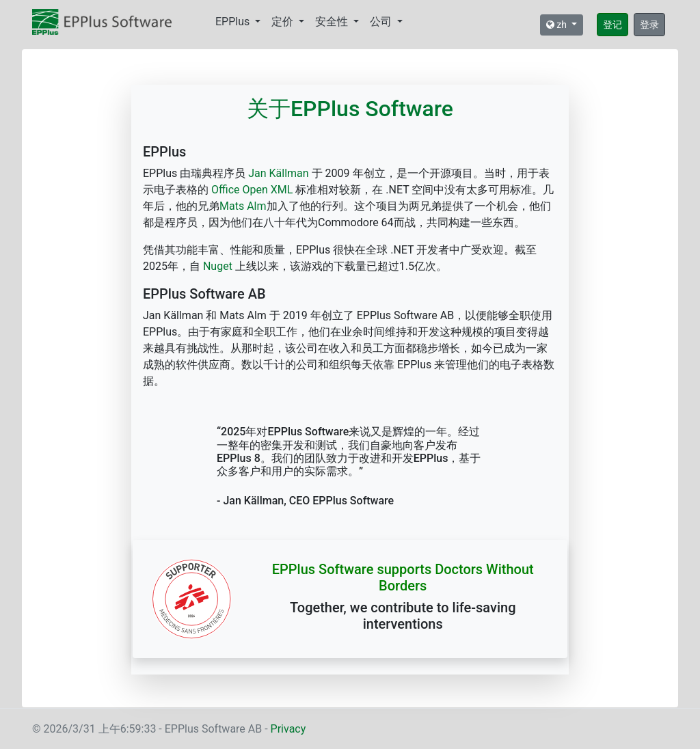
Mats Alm (243, 206)
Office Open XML (252, 190)
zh (558, 25)
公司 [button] (382, 22)
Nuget (218, 266)
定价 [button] (284, 22)
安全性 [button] (333, 22)
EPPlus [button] (234, 22)
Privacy (288, 729)
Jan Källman (277, 173)
